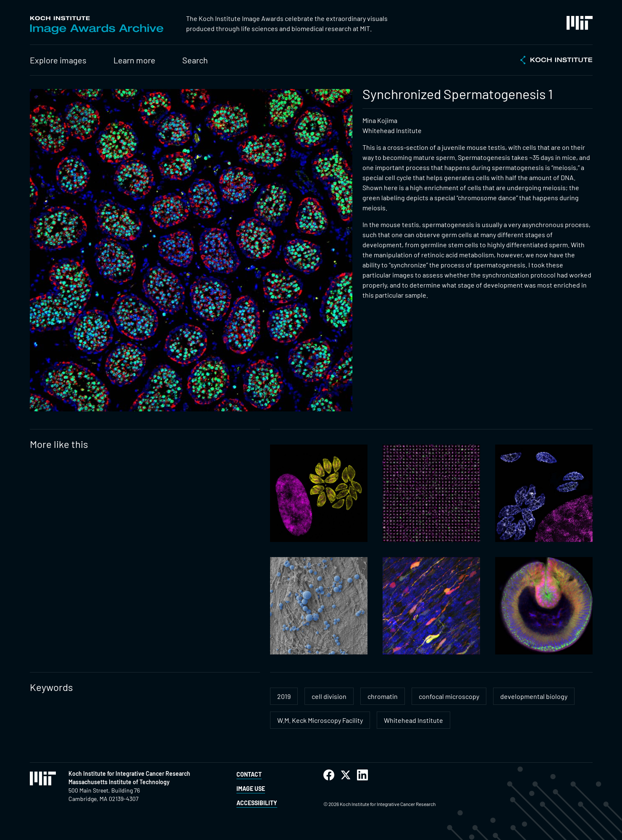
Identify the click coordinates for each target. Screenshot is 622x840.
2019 (284, 696)
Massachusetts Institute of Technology (119, 782)
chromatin (383, 696)
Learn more (134, 60)
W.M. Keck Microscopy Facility (320, 720)
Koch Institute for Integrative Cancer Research (129, 773)
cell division (329, 696)
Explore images (58, 60)
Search (195, 60)
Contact (249, 774)
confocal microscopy (449, 696)
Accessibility (257, 803)
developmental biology (534, 696)
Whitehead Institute (413, 720)
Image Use (251, 789)
